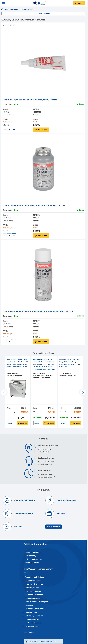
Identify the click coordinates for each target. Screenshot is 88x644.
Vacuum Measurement (34, 595)
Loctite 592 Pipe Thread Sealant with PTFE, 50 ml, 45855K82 (31, 100)
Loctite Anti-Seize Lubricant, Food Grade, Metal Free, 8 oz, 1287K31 (34, 205)
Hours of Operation (33, 552)
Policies (18, 526)
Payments (61, 513)
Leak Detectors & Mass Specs (37, 602)
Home (2, 9)
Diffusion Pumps (32, 626)
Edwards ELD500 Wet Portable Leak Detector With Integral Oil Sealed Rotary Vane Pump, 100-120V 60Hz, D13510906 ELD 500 (17, 363)
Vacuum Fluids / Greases (35, 609)
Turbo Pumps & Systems (35, 577)
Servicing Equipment (66, 500)
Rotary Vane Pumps (33, 580)
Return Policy (31, 556)
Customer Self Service (24, 500)
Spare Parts (30, 605)
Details (10, 423)
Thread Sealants (26, 9)
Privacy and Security (34, 559)
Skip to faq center (54, 527)
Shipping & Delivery (23, 513)
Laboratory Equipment (34, 616)
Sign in (80, 3)
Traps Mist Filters (32, 612)
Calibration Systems (33, 623)
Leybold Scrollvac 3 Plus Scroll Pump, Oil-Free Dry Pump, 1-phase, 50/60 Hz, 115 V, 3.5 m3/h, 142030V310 (70, 363)
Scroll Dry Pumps (32, 588)
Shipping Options (32, 563)
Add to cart (43, 130)
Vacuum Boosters (32, 619)
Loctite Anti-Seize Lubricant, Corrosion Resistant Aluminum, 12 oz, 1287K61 (38, 311)
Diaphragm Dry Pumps (34, 584)
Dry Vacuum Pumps (33, 591)
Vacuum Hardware (12, 9)
